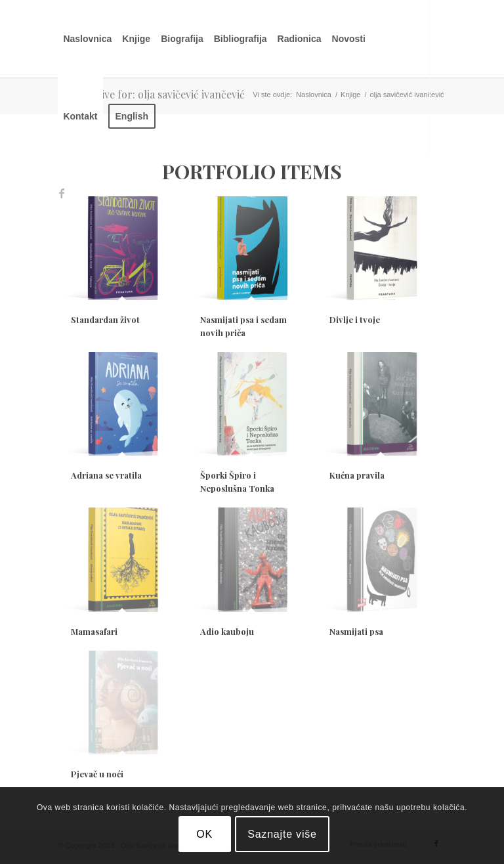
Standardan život (105, 319)
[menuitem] (87, 39)
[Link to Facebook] (62, 193)
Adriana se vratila (106, 475)
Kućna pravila (357, 475)
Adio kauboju (227, 631)
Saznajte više (282, 834)
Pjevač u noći (97, 774)
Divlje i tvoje (355, 319)
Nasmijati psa (356, 631)
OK (204, 834)
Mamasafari (94, 631)
